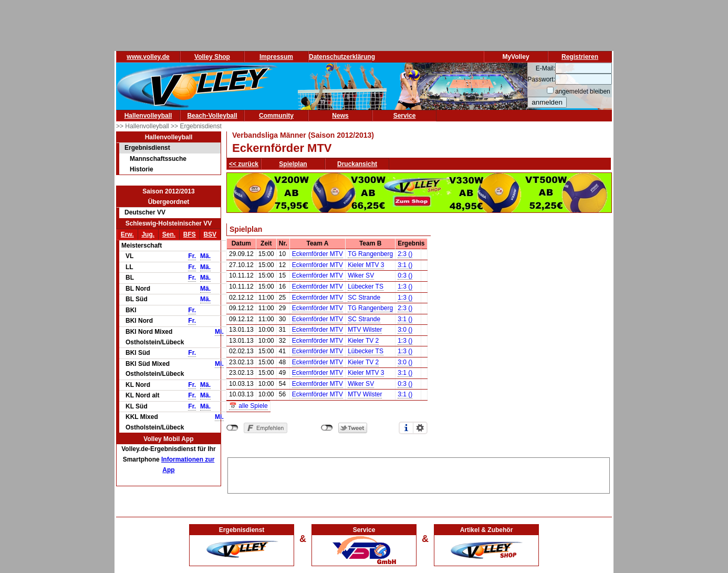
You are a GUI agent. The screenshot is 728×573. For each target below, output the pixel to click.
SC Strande (364, 298)
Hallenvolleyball (148, 116)
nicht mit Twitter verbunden (327, 428)
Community (276, 116)
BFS (190, 234)
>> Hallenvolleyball (143, 126)
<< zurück (244, 164)
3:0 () (405, 330)
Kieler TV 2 (363, 341)
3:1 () (405, 265)
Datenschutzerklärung (342, 57)
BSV (210, 234)
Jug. (148, 234)
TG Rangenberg (370, 254)
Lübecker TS (366, 286)
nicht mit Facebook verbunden (232, 428)
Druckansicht (357, 164)
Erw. (127, 234)
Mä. (205, 256)
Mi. (219, 332)
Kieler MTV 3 (366, 265)
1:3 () (405, 286)
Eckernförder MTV (318, 254)
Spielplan (293, 164)
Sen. (169, 234)
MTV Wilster (365, 330)
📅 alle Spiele (248, 406)
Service (405, 116)
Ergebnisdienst (147, 148)
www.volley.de (148, 57)
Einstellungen (420, 428)
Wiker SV (361, 275)
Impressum (276, 57)
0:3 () (405, 275)
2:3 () (405, 254)
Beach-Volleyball (212, 116)
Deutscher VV (145, 212)
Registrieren (580, 57)
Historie (142, 169)
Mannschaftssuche (158, 159)
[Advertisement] (419, 474)
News (340, 116)
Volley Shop (212, 57)
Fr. (192, 256)
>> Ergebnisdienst (196, 126)
